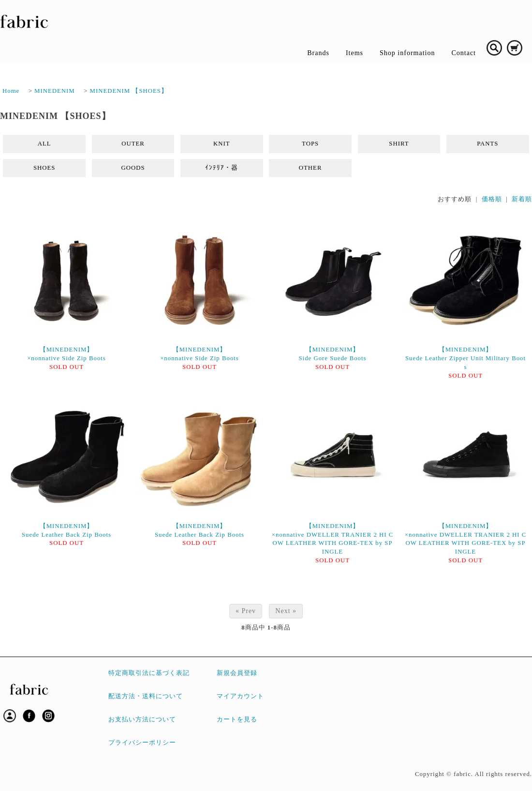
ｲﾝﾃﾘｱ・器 (222, 168)
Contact (464, 53)
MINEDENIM (55, 91)
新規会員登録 (237, 673)
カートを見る (237, 719)
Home (11, 91)
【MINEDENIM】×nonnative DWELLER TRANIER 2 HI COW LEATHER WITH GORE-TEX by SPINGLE (332, 539)
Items (355, 53)
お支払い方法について (142, 719)
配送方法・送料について (146, 696)
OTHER (310, 168)
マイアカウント (240, 696)
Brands (318, 53)
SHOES (44, 168)
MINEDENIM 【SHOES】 (129, 91)
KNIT (222, 144)
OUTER (133, 144)
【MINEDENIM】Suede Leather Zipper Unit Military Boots (465, 358)
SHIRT (399, 144)
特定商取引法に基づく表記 (149, 673)
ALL (44, 144)
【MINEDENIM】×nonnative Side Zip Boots (66, 354)
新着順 (522, 199)
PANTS (488, 144)
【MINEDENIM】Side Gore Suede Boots (332, 354)
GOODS (133, 168)
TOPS (310, 144)
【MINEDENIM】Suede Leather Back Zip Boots (66, 530)
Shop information (407, 53)
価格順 (492, 199)
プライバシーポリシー (142, 743)
